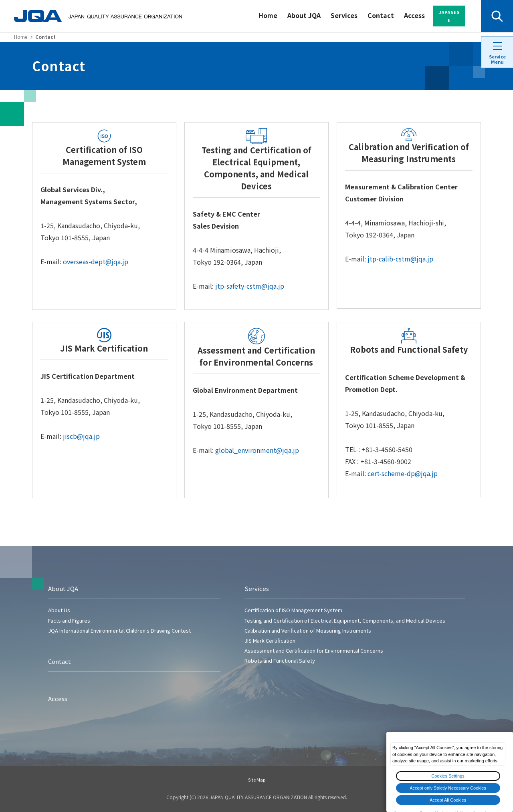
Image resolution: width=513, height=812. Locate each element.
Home (268, 15)
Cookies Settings (448, 776)
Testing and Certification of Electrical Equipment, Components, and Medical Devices (345, 620)
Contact (381, 15)
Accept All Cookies (448, 800)
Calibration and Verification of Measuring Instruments (308, 630)
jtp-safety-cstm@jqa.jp (250, 286)
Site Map (257, 780)
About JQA (304, 15)
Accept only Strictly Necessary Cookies (448, 788)
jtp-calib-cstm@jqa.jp (400, 259)
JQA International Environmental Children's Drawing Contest (119, 630)
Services (344, 15)
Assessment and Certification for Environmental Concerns (314, 650)
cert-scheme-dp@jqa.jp (403, 473)
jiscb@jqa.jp (81, 436)
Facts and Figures (69, 620)
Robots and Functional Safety (280, 660)
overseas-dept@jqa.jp (96, 261)
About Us (59, 610)
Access (414, 15)
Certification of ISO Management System (293, 610)
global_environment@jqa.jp (257, 450)
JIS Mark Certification (270, 640)
